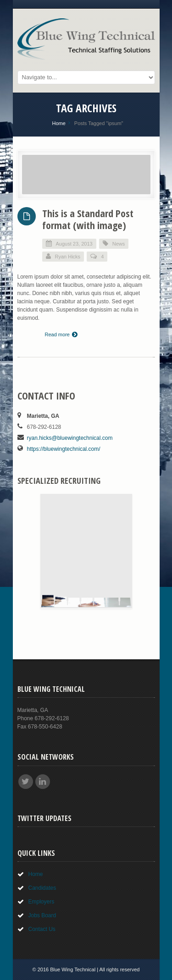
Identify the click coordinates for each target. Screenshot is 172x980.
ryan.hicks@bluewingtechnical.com (70, 438)
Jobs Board (42, 915)
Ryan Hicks (63, 257)
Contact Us (42, 929)
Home (58, 123)
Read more (61, 334)
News (119, 244)
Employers (42, 902)
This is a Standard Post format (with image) (88, 219)
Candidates (42, 888)
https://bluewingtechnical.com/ (64, 449)
